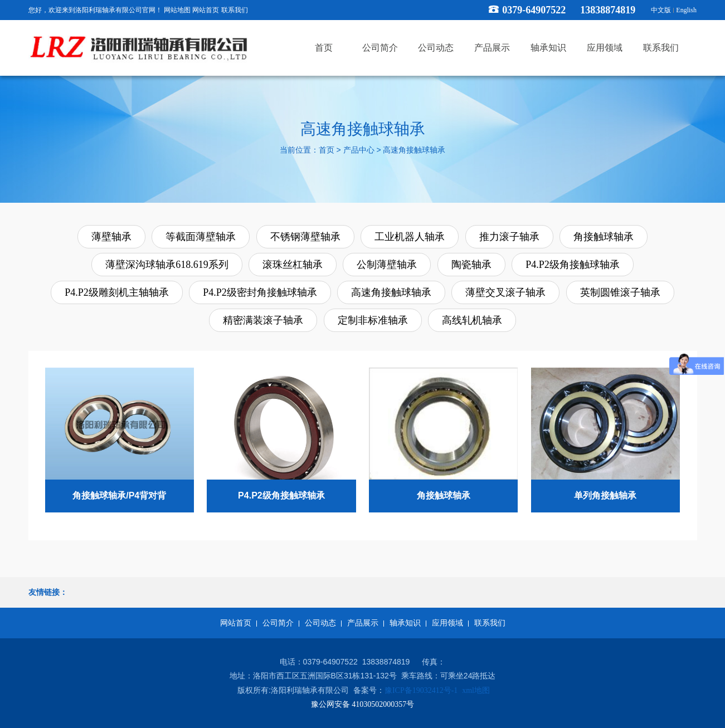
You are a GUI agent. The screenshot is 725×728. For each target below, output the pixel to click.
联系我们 (235, 10)
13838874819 (613, 10)
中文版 (661, 10)
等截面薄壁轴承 (201, 237)
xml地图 (476, 690)
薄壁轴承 (111, 237)
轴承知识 (405, 623)
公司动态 (320, 623)
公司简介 (278, 623)
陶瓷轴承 (471, 265)
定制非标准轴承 (373, 320)
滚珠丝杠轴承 (293, 265)
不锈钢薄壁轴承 (305, 237)
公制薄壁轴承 (387, 265)
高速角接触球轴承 (414, 151)
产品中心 (359, 151)
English (686, 10)
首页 (327, 151)
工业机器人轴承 (410, 237)
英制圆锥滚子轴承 (620, 292)
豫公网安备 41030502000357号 (363, 704)
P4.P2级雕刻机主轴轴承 (117, 292)
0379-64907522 (534, 10)
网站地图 (177, 10)
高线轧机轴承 (472, 320)
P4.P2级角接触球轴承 (573, 265)
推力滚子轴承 (509, 237)
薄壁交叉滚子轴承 (505, 292)
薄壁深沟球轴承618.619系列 (167, 265)
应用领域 (447, 623)
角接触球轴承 (604, 237)
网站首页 (206, 10)
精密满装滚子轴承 (263, 320)
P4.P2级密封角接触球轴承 (260, 292)
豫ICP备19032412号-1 (421, 690)
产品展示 (363, 623)
